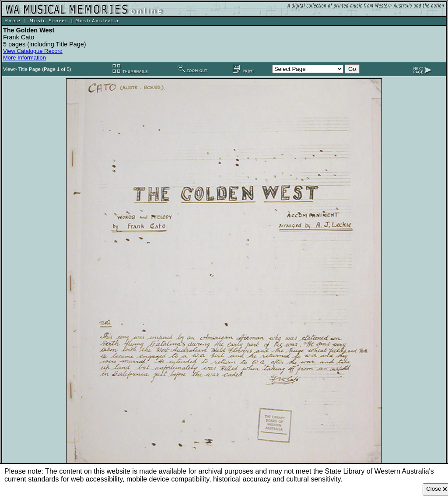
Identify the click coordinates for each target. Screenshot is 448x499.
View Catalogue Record (33, 51)
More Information (24, 58)
